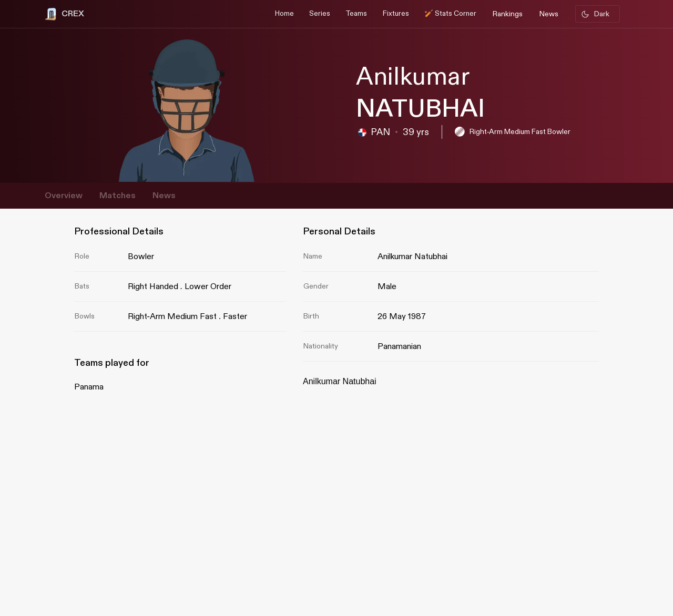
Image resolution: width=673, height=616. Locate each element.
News (164, 196)
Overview (64, 196)
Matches (118, 196)
